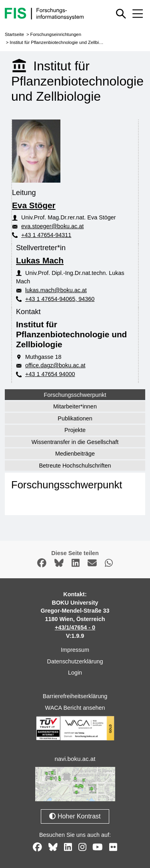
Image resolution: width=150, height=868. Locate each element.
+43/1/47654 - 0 (75, 627)
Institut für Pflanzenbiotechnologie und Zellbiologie (60, 42)
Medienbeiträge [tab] (75, 454)
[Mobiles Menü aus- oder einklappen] (138, 14)
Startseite (14, 34)
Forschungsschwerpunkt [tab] (75, 395)
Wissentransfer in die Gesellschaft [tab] (75, 442)
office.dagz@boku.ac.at (55, 365)
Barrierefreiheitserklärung (75, 696)
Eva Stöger (34, 205)
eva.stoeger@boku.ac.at (52, 226)
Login (75, 673)
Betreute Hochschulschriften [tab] (75, 466)
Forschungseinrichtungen (56, 34)
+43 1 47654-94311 (46, 235)
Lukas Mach (40, 260)
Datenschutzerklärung (75, 661)
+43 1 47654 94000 (50, 374)
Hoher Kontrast (75, 816)
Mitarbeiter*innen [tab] (75, 406)
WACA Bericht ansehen (75, 708)
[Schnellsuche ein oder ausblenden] (121, 14)
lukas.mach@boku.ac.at (56, 290)
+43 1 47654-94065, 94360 (60, 299)
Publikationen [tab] (75, 418)
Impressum (75, 650)
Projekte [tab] (75, 430)
